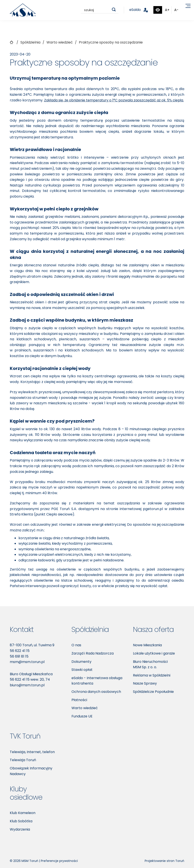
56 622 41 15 (20, 651)
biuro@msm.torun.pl (27, 685)
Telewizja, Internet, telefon (32, 752)
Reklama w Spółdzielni (152, 675)
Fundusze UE (82, 716)
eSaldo (141, 10)
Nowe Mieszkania (147, 645)
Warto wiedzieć (85, 708)
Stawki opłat (82, 670)
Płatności (79, 700)
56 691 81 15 (19, 656)
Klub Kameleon (23, 813)
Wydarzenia (20, 829)
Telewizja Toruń (23, 760)
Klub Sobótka (21, 821)
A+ (167, 10)
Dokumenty (81, 662)
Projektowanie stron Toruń (164, 861)
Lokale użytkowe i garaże (154, 653)
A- (176, 10)
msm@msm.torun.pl (27, 662)
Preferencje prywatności (59, 861)
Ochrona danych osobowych (96, 692)
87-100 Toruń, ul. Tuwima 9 (32, 645)
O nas (76, 645)
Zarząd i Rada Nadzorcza (93, 653)
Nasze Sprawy (145, 683)
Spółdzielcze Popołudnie (153, 692)
